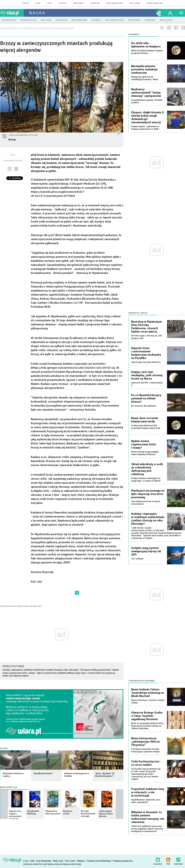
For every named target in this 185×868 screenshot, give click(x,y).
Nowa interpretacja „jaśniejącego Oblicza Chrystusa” (145, 742)
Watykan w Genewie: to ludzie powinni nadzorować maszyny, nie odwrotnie (148, 817)
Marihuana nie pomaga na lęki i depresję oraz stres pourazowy (148, 494)
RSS (168, 859)
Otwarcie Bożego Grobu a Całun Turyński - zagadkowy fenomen (147, 716)
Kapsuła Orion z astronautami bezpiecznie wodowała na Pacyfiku (146, 353)
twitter (183, 28)
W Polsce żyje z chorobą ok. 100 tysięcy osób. (146, 337)
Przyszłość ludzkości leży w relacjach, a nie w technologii (148, 792)
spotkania (79, 3)
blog (38, 3)
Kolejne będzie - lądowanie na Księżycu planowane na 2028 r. (145, 128)
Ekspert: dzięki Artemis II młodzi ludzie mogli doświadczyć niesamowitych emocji (148, 117)
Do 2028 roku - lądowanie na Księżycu (146, 45)
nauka (37, 13)
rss (169, 28)
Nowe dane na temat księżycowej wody (145, 420)
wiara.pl (12, 13)
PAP (39, 606)
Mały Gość (135, 3)
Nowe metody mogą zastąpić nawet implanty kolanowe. (145, 453)
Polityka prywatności (123, 861)
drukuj (16, 169)
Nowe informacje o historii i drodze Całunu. (148, 701)
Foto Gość (70, 861)
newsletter (158, 859)
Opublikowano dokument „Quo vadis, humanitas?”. (146, 801)
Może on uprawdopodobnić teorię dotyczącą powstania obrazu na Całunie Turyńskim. (147, 726)
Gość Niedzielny (115, 3)
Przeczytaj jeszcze (138, 313)
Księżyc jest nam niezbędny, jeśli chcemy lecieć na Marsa (147, 375)
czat (50, 3)
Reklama (81, 861)
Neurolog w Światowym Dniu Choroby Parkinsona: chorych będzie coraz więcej (147, 327)
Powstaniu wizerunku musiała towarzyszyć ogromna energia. (146, 750)
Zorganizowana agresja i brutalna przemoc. (147, 101)
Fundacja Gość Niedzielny (99, 861)
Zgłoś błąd (178, 859)
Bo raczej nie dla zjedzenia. (144, 406)
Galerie (4, 749)
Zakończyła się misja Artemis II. (146, 362)
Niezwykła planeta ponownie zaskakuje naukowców (144, 69)
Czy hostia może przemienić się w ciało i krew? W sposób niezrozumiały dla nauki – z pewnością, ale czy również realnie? (146, 774)
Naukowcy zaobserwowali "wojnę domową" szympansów (146, 93)
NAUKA (33, 606)
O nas (26, 861)
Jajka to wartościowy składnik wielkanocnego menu (61, 673)
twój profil (170, 13)
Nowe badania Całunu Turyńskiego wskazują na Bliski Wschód (147, 693)
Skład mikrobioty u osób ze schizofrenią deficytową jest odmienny (147, 469)
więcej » (27, 778)
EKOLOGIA (11, 606)
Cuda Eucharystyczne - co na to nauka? (146, 763)
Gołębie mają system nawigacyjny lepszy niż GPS (146, 551)
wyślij (10, 169)
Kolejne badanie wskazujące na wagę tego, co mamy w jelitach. (146, 480)
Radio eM (95, 3)
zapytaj (63, 3)
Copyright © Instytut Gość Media (38, 864)
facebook (176, 28)
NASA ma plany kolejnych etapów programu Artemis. (147, 52)
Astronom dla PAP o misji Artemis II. (147, 384)
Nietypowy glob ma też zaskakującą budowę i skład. (145, 78)
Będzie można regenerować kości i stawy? (144, 444)
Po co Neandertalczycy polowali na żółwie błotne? (146, 398)
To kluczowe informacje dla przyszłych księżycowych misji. (146, 427)
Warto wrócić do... (9, 787)
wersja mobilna (155, 3)
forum (25, 3)
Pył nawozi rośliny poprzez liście (96, 670)
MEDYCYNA (23, 606)
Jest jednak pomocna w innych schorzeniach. (146, 503)
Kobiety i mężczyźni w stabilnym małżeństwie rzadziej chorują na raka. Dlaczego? (41, 670)
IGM (32, 861)
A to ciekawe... (138, 559)
